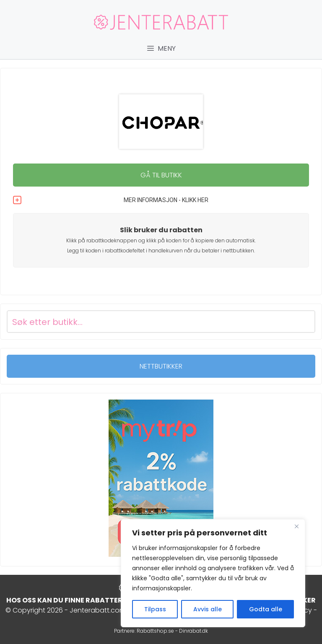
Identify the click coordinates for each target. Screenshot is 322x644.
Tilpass (155, 609)
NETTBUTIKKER (161, 366)
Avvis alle (208, 609)
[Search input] (151, 322)
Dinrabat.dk (193, 631)
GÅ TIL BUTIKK (161, 175)
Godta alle (266, 609)
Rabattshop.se (155, 631)
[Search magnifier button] (304, 322)
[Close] (296, 526)
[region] (213, 573)
